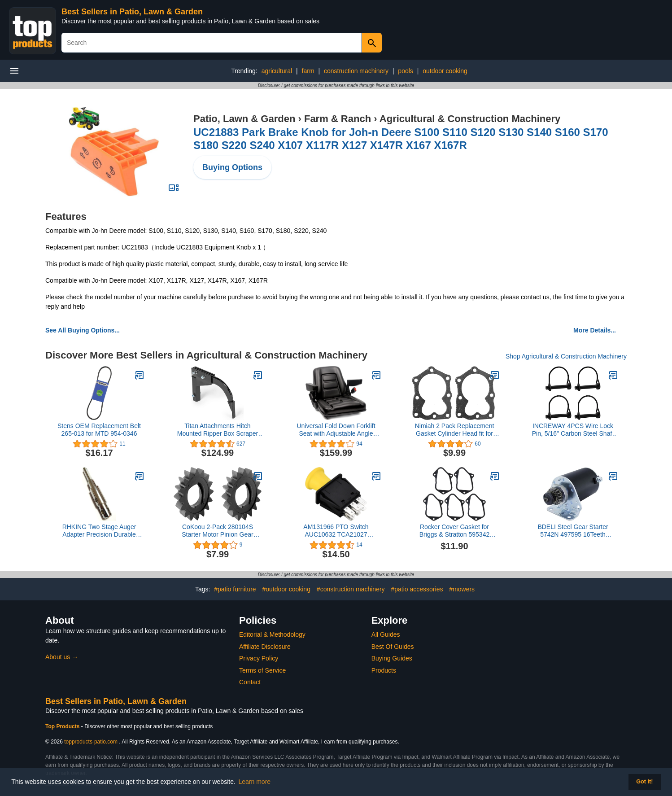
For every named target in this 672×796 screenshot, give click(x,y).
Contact (250, 682)
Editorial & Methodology (272, 634)
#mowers (462, 589)
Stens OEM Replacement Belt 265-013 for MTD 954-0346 (99, 430)
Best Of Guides (393, 647)
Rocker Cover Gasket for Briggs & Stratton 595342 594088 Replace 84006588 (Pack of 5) (454, 531)
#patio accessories (417, 589)
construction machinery (356, 71)
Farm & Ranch (338, 119)
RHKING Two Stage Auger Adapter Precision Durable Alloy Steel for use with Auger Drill (99, 531)
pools (405, 71)
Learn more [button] (255, 782)
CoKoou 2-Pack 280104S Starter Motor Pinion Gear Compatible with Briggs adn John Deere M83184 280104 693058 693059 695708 (217, 531)
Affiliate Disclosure (265, 647)
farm (308, 71)
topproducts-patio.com (91, 742)
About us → (62, 657)
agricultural (277, 71)
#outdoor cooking (286, 589)
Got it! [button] (644, 782)
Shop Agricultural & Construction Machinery (566, 356)
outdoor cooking (445, 71)
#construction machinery (351, 589)
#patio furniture (235, 589)
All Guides (386, 634)
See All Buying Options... (83, 330)
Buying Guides (392, 658)
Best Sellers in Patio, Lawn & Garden (132, 12)
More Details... (595, 330)
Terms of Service (262, 670)
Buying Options (232, 167)
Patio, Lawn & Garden (244, 119)
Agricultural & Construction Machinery (470, 119)
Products (384, 670)
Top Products (63, 726)
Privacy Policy (259, 658)
